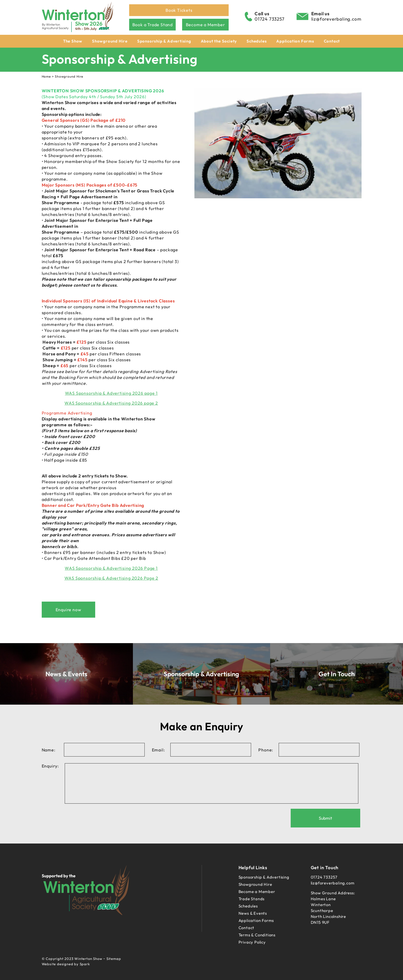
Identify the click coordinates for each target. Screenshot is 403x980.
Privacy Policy (252, 942)
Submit (325, 818)
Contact (332, 41)
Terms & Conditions (257, 935)
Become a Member (206, 25)
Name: (49, 750)
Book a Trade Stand (153, 25)
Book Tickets (179, 10)
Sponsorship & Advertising (164, 41)
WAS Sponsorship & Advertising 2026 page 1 (111, 393)
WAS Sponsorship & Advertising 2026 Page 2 (111, 578)
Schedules (257, 41)
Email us (321, 14)
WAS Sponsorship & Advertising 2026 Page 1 (111, 568)
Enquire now (68, 610)
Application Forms (295, 41)
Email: (158, 750)
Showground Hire (110, 41)
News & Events (253, 913)
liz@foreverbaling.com (336, 19)
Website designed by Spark (66, 964)
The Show (73, 41)
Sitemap (114, 959)
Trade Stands (252, 899)
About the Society (219, 41)
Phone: (266, 750)
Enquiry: (50, 766)
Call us (262, 14)
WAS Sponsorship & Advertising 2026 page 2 (111, 403)
